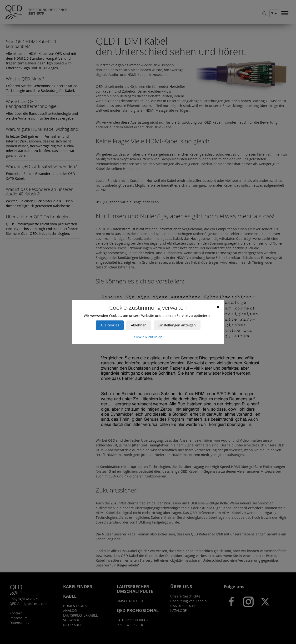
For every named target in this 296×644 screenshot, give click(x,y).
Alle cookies (110, 325)
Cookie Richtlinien (148, 337)
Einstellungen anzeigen (177, 325)
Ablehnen (139, 325)
